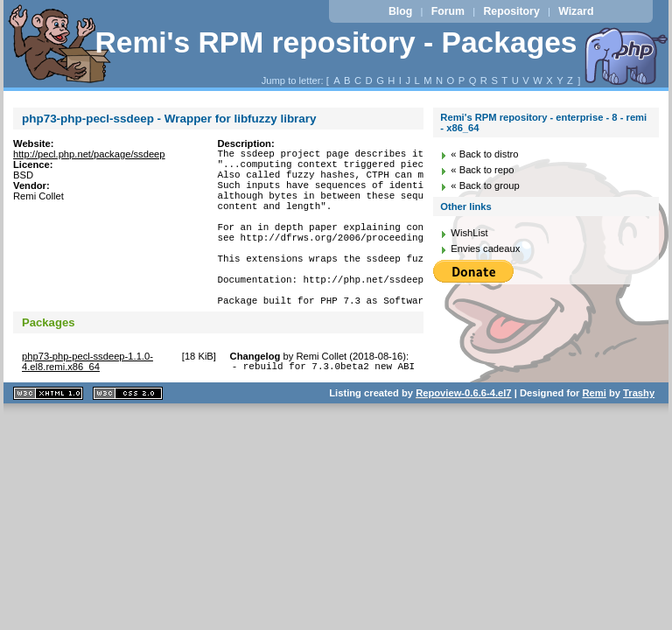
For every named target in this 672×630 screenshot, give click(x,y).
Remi (594, 435)
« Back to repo (482, 170)
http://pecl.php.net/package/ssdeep (89, 154)
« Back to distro (484, 154)
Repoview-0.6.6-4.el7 (463, 435)
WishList (469, 233)
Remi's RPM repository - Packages (336, 42)
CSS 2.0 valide (128, 435)
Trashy (639, 435)
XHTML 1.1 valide (48, 435)
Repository (511, 11)
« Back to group (485, 185)
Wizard (576, 11)
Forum (448, 11)
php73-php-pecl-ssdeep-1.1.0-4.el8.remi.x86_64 (87, 401)
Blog (400, 11)
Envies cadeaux (485, 248)
